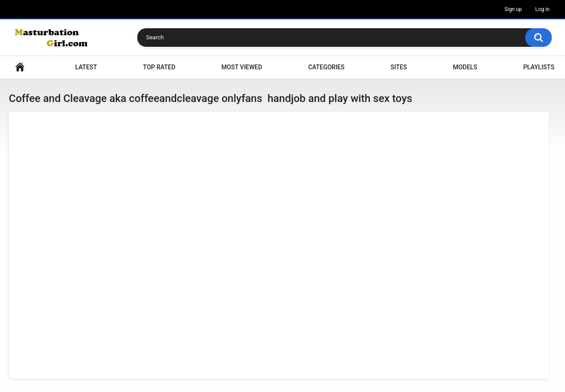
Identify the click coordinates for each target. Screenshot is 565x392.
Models (465, 67)
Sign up (513, 9)
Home (20, 67)
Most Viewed (242, 67)
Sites (399, 67)
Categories (326, 67)
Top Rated (159, 67)
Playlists (539, 67)
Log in (542, 9)
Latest (86, 67)
